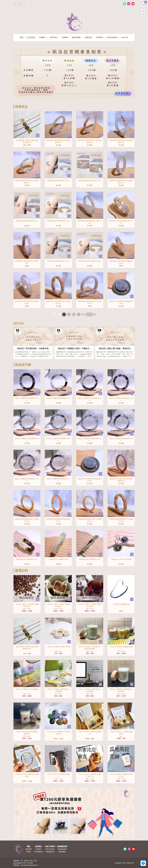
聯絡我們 (29, 849)
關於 (29, 846)
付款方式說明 (50, 846)
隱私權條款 (62, 852)
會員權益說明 (62, 846)
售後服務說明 (50, 852)
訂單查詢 (38, 849)
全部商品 (38, 846)
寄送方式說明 (50, 849)
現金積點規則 (62, 849)
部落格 (29, 852)
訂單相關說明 (38, 852)
